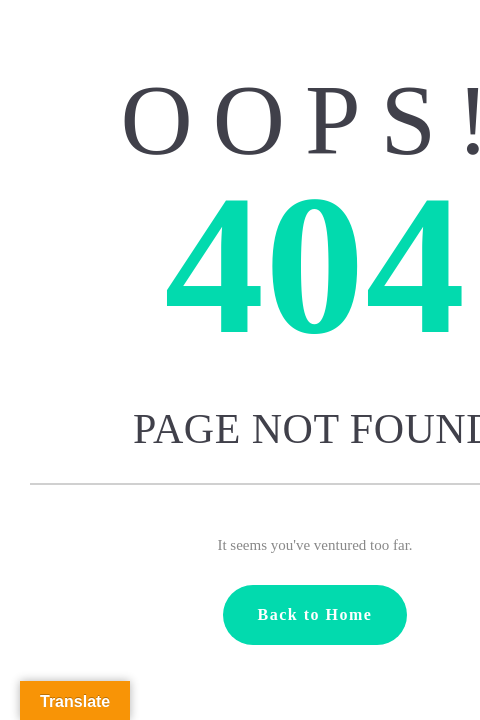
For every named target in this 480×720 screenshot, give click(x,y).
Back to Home (315, 614)
